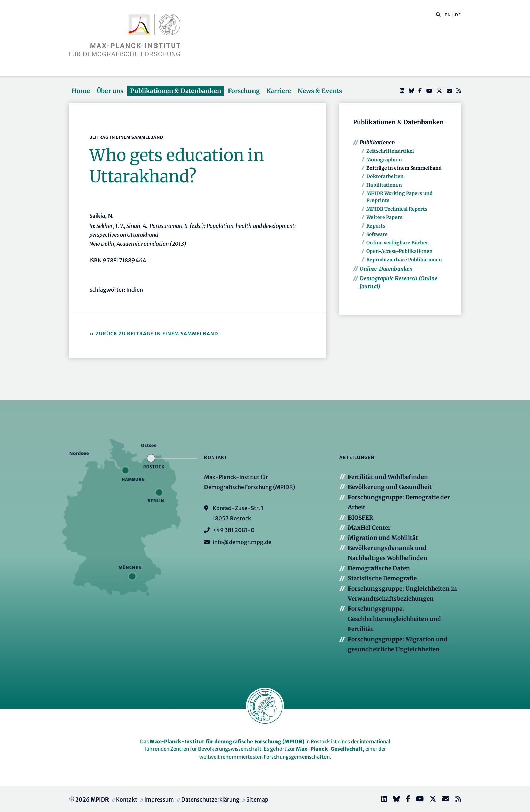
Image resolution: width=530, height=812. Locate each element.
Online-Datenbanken (386, 269)
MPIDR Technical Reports (397, 209)
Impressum (159, 799)
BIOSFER (360, 518)
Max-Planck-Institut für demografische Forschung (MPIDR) (227, 742)
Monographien (384, 160)
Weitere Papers (384, 217)
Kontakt (127, 799)
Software (377, 234)
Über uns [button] (110, 91)
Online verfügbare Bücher (397, 243)
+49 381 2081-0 (234, 530)
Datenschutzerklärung (210, 799)
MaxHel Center (369, 528)
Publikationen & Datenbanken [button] (176, 91)
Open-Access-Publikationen (400, 251)
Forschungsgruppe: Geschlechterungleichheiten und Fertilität (394, 619)
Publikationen (377, 142)
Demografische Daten (379, 568)
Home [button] (81, 91)
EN (448, 15)
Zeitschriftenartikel (390, 151)
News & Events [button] (320, 91)
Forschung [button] (244, 91)
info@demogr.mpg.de (242, 542)
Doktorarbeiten (385, 176)
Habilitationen (384, 185)
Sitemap (257, 799)
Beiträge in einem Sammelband (404, 168)
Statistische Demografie (382, 578)
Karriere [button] (279, 91)
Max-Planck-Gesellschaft (329, 749)
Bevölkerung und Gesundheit (390, 487)
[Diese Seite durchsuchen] (435, 15)
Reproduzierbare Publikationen (404, 260)
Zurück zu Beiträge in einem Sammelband (157, 334)
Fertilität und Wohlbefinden (388, 477)
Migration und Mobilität (383, 538)
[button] (438, 14)
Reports (376, 226)
